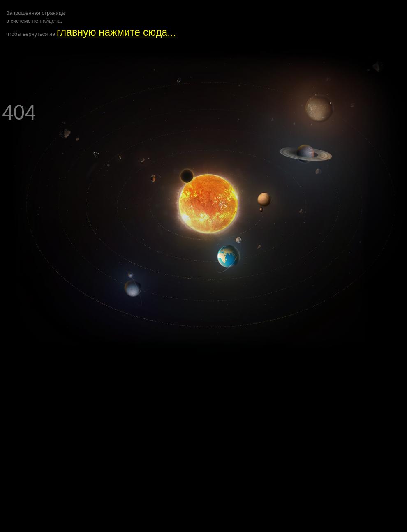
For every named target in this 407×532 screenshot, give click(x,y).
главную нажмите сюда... (116, 32)
